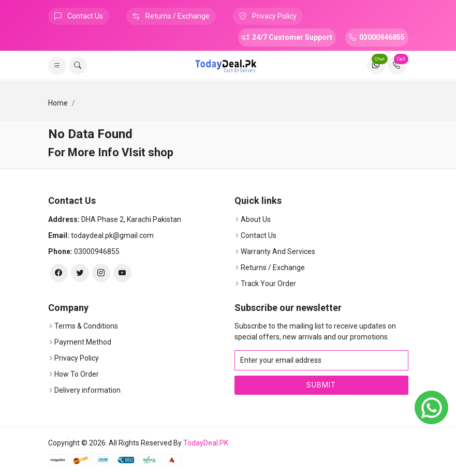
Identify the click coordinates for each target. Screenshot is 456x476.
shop (161, 152)
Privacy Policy (268, 16)
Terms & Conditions (86, 326)
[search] (78, 65)
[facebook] (59, 273)
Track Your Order (268, 284)
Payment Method (83, 342)
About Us (256, 219)
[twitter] (80, 273)
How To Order (77, 374)
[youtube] (122, 273)
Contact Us (79, 16)
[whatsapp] (431, 407)
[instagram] (101, 273)
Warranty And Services (278, 251)
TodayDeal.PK (206, 443)
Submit (321, 385)
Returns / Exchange (171, 16)
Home (58, 103)
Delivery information (87, 390)
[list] (57, 65)
